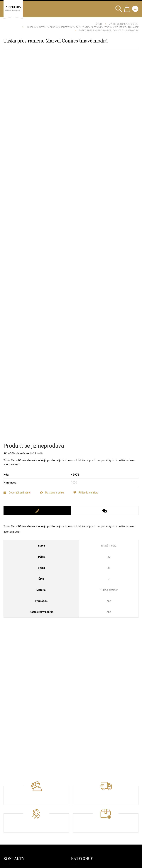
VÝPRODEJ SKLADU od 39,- (124, 24)
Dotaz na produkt (52, 495)
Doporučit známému (17, 495)
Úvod (99, 24)
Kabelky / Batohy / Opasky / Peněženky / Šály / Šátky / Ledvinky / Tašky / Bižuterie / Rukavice (82, 27)
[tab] (37, 513)
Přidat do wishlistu (86, 495)
